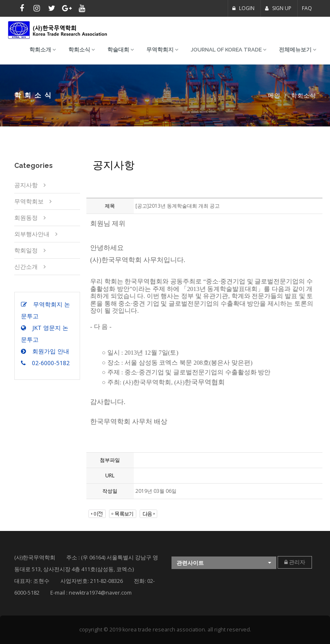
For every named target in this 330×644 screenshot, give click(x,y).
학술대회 (121, 50)
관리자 (295, 562)
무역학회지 (162, 50)
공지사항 (26, 185)
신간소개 (26, 267)
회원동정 (26, 218)
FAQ (307, 8)
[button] (224, 563)
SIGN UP (278, 8)
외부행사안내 (32, 234)
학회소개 (43, 50)
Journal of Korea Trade (229, 50)
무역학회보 (29, 201)
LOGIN (243, 8)
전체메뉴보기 (298, 50)
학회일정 (26, 250)
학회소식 (82, 50)
